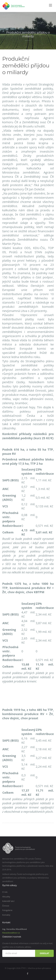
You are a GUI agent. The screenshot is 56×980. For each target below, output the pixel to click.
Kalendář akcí (8, 901)
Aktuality (6, 897)
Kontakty (6, 915)
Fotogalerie (7, 910)
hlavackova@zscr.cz (11, 933)
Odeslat (44, 953)
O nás (5, 892)
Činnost (6, 906)
